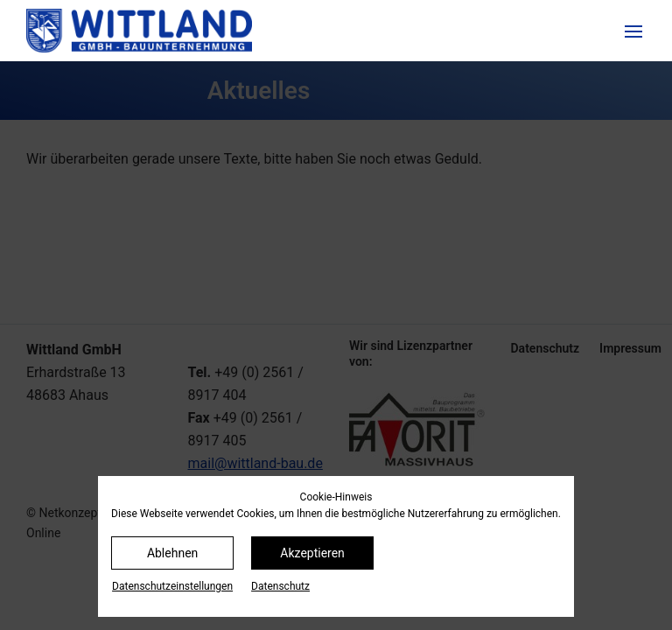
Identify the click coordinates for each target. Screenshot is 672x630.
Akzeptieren (312, 553)
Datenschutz (280, 586)
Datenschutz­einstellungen (172, 586)
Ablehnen (172, 553)
